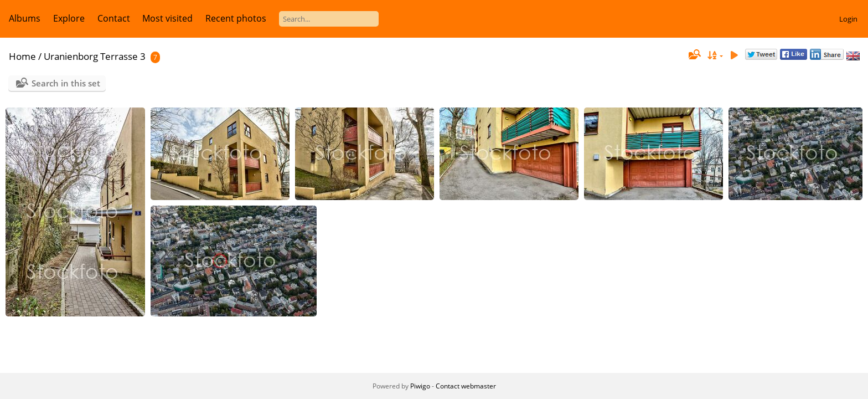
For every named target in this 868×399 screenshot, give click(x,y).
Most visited (167, 18)
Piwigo (420, 386)
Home (22, 56)
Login (848, 19)
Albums (25, 18)
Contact (114, 18)
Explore (69, 18)
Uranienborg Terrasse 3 (95, 56)
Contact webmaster (466, 386)
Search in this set (66, 83)
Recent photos (236, 18)
